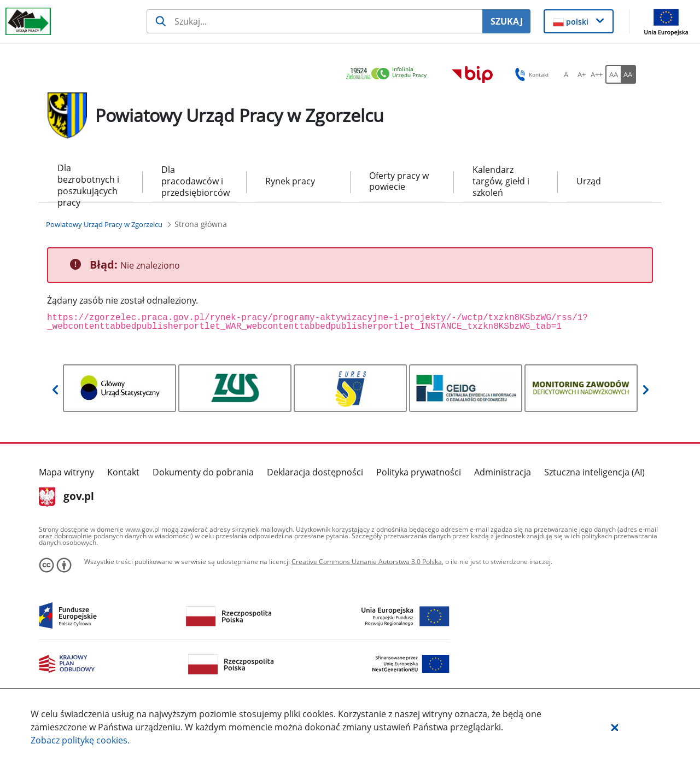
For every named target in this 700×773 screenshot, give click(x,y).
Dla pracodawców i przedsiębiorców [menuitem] (194, 181)
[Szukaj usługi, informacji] (314, 21)
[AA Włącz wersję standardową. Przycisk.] (613, 74)
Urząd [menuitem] (589, 181)
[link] (389, 74)
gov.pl (66, 497)
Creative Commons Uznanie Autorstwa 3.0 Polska (367, 562)
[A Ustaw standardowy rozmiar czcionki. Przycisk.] (566, 74)
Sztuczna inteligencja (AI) (594, 472)
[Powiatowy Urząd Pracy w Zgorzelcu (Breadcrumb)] (104, 224)
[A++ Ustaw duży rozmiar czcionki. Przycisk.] (597, 74)
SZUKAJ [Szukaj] (507, 21)
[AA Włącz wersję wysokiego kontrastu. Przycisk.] (628, 74)
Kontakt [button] (530, 74)
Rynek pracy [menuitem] (290, 181)
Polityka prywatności (419, 472)
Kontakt (123, 472)
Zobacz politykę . (80, 740)
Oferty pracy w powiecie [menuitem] (399, 181)
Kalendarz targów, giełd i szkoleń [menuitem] (501, 181)
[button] (615, 727)
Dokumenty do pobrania (203, 472)
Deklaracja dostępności (315, 472)
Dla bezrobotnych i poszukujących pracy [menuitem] (88, 182)
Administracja (503, 472)
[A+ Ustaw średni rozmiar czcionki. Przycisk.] (581, 74)
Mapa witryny (66, 472)
